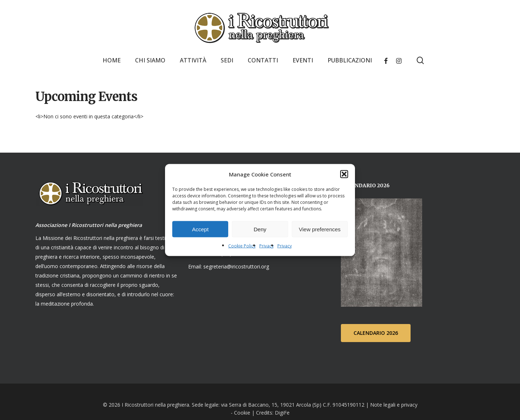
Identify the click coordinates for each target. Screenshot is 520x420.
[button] (344, 174)
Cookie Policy (242, 246)
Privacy (266, 246)
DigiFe (281, 412)
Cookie (242, 412)
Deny (260, 229)
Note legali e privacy (394, 404)
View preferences (320, 229)
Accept (200, 229)
